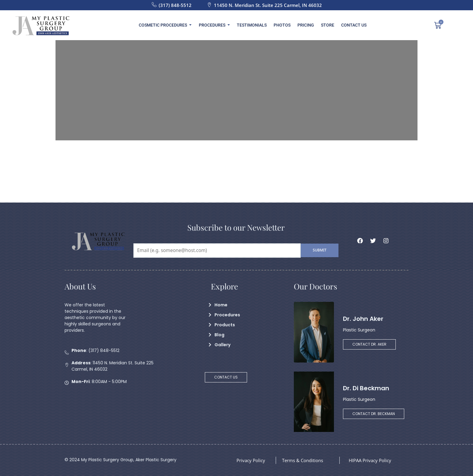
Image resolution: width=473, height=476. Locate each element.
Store (326, 25)
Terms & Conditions (305, 460)
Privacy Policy (252, 460)
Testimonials (253, 25)
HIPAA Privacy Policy (372, 460)
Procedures (216, 25)
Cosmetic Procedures (168, 25)
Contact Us (351, 25)
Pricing (305, 25)
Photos (282, 25)
